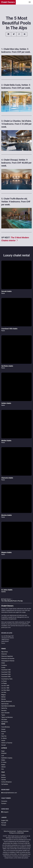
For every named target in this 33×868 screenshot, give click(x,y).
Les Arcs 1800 (5, 688)
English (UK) (5, 820)
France (4, 649)
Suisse (3, 724)
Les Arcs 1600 (5, 686)
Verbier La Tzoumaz (7, 743)
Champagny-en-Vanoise (8, 661)
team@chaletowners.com (9, 793)
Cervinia (4, 780)
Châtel (3, 663)
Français (4, 825)
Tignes (3, 715)
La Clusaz (4, 681)
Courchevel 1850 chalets (9, 329)
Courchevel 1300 (6, 670)
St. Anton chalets (7, 590)
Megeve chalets (6, 552)
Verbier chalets (6, 403)
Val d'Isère (4, 720)
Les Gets (4, 692)
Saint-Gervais (5, 704)
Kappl (3, 751)
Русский (4, 823)
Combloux (4, 665)
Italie (3, 772)
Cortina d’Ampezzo (6, 782)
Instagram (5, 812)
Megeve (3, 695)
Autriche (4, 748)
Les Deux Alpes (5, 690)
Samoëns (4, 710)
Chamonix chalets (7, 478)
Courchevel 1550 (6, 672)
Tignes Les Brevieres (7, 717)
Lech (3, 756)
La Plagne (4, 683)
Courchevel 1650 (6, 674)
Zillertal (3, 767)
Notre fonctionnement (10, 831)
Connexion (4, 801)
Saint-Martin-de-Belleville (8, 706)
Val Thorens (5, 722)
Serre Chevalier (5, 713)
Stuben (3, 765)
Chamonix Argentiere (7, 656)
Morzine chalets (7, 515)
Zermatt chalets (6, 291)
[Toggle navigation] (30, 2)
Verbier (3, 741)
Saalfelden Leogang (7, 758)
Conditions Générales (23, 831)
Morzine (4, 699)
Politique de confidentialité (16, 833)
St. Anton (4, 762)
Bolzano (4, 777)
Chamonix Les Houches (8, 659)
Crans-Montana (6, 727)
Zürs (3, 769)
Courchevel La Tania (7, 679)
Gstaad (3, 729)
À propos (4, 803)
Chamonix (4, 654)
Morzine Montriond (7, 701)
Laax (3, 734)
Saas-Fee (4, 736)
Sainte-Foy (4, 708)
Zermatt (3, 745)
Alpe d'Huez (5, 652)
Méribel (3, 697)
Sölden (3, 760)
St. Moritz (4, 738)
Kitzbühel (4, 753)
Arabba (3, 775)
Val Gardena (5, 784)
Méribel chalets (6, 441)
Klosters (4, 731)
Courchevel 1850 (6, 677)
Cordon (3, 668)
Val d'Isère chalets (7, 366)
